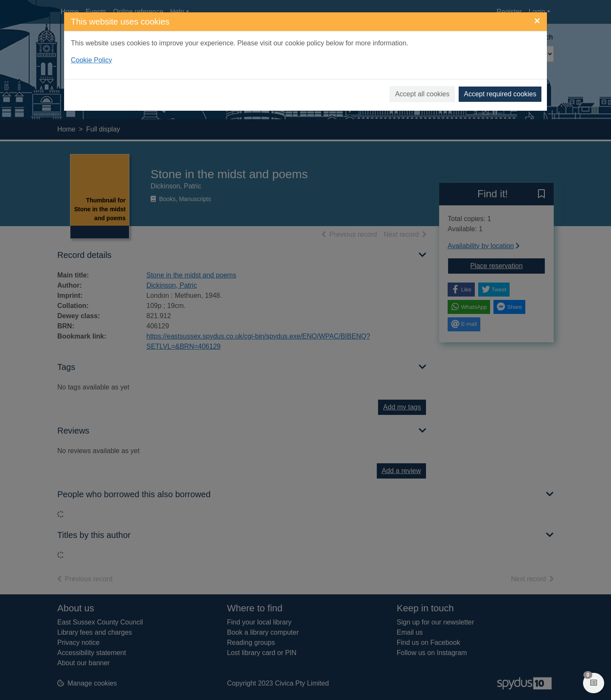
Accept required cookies (500, 94)
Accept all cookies (422, 94)
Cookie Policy (91, 60)
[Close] (537, 21)
